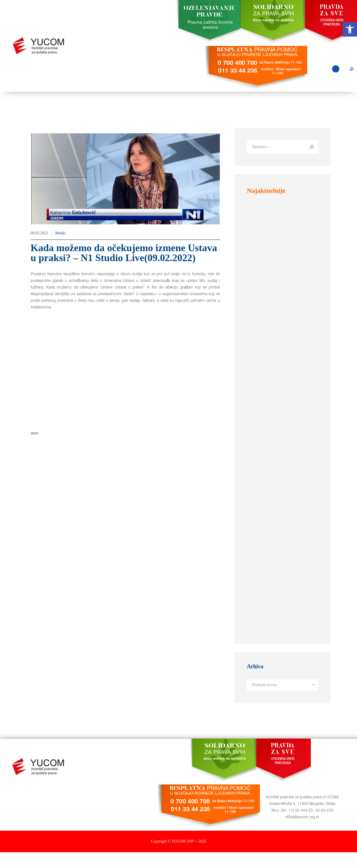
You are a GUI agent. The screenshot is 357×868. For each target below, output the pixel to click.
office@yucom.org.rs (302, 833)
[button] (350, 29)
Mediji (60, 249)
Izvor (34, 449)
